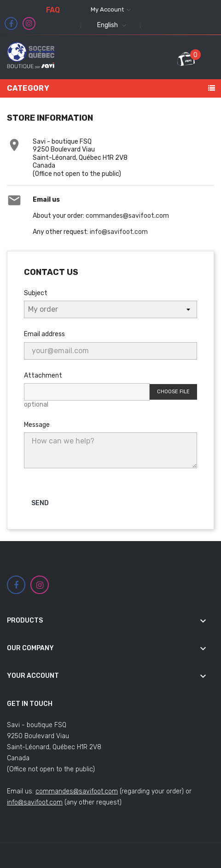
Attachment (43, 376)
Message (37, 425)
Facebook (11, 24)
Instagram (29, 23)
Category (28, 88)
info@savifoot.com (119, 232)
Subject (36, 293)
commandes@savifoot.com (127, 216)
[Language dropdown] (110, 25)
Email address (44, 334)
